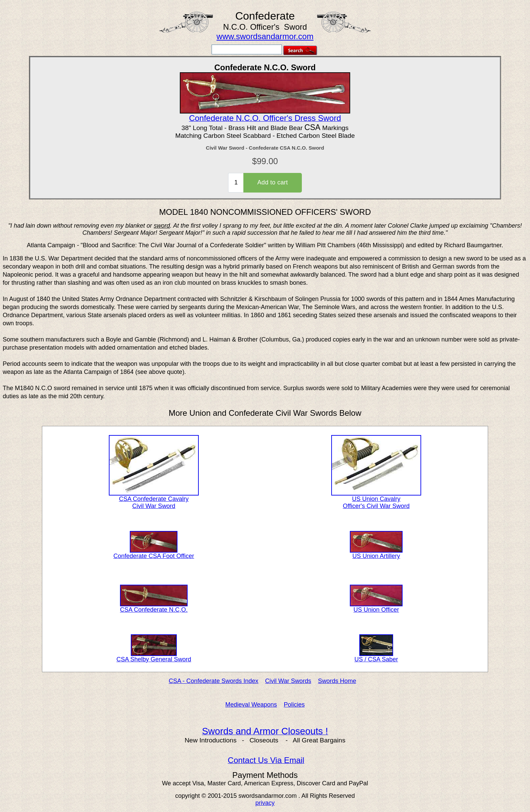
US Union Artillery (376, 553)
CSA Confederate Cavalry (154, 496)
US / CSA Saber (376, 657)
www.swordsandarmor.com (265, 36)
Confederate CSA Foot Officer (154, 553)
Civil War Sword (154, 506)
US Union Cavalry (376, 496)
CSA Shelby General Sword (154, 657)
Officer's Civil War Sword (376, 506)
